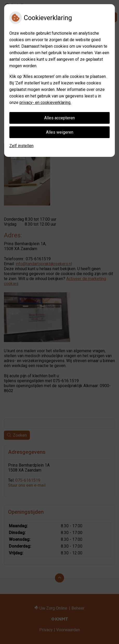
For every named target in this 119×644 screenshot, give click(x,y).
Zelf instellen (21, 146)
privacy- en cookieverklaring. (45, 103)
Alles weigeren (60, 132)
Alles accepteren (59, 118)
